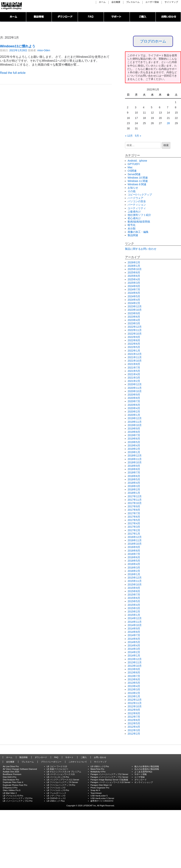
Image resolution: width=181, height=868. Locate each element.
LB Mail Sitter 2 (10, 793)
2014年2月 (134, 652)
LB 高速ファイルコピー (57, 769)
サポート (117, 17)
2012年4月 (134, 727)
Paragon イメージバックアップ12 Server (109, 774)
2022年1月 (134, 351)
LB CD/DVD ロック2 (56, 798)
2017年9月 (134, 506)
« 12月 (129, 136)
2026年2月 (134, 262)
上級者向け (134, 212)
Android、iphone (137, 161)
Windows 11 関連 (138, 181)
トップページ (13, 17)
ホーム (102, 2)
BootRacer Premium (12, 774)
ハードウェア (135, 198)
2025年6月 (134, 276)
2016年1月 (134, 574)
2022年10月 (135, 334)
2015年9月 (134, 588)
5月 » (138, 136)
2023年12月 (135, 306)
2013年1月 (134, 696)
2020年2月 (134, 412)
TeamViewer (96, 793)
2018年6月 (134, 476)
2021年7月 (134, 368)
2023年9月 (134, 313)
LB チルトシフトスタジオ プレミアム (64, 772)
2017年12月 (135, 496)
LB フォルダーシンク (56, 793)
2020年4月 (134, 408)
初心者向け (134, 218)
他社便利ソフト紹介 (139, 215)
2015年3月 (134, 608)
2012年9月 (134, 710)
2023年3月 (134, 323)
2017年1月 (134, 534)
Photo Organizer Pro (100, 788)
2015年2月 (134, 612)
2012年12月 (135, 700)
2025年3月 (134, 283)
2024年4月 (134, 300)
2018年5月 (134, 479)
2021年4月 (134, 374)
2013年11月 (135, 662)
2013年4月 (134, 686)
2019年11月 (135, 422)
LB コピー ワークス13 (57, 766)
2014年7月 (134, 635)
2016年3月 (134, 568)
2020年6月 (134, 405)
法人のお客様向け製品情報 (147, 769)
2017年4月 (134, 523)
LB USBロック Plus (56, 801)
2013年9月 (134, 669)
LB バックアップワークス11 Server (63, 780)
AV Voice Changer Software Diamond (20, 769)
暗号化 (132, 225)
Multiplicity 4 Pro (98, 772)
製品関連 (133, 235)
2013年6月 (134, 679)
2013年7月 (134, 676)
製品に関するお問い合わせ (141, 249)
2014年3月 (134, 649)
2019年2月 (134, 449)
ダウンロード (65, 17)
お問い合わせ (168, 17)
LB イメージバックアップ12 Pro (18, 798)
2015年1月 (134, 615)
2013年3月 (134, 689)
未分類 (132, 229)
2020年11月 (135, 388)
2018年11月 (135, 459)
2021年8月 (134, 364)
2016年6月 (134, 557)
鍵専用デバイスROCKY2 (102, 801)
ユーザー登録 (152, 2)
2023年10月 (135, 310)
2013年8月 (134, 672)
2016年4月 (134, 564)
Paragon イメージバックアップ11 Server (109, 777)
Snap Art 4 (95, 790)
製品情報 (39, 17)
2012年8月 (134, 713)
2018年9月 (134, 466)
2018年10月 (135, 462)
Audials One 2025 (11, 772)
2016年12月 (135, 537)
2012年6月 (134, 720)
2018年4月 (134, 483)
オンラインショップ (144, 782)
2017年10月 (135, 503)
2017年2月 (134, 530)
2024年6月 (134, 293)
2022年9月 (134, 337)
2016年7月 (134, 554)
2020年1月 (134, 415)
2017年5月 (134, 520)
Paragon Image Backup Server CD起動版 (109, 780)
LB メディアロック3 (56, 796)
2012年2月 (134, 734)
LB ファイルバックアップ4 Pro (61, 785)
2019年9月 (134, 429)
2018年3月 (134, 486)
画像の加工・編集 (138, 232)
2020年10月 (135, 391)
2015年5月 (134, 601)
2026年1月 (134, 266)
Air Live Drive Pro (11, 766)
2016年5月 (134, 561)
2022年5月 (134, 347)
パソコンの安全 (137, 201)
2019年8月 (134, 432)
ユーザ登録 (139, 777)
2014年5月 (134, 642)
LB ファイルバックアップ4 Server (62, 782)
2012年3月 (134, 730)
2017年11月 (135, 500)
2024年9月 (134, 286)
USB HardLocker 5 (99, 796)
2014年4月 (134, 645)
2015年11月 (135, 581)
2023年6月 (134, 317)
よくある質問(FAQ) (143, 772)
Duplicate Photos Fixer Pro (15, 785)
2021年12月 (135, 354)
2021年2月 (134, 381)
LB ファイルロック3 (56, 788)
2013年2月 (134, 693)
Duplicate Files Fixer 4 (13, 782)
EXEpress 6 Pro (10, 788)
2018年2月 (134, 489)
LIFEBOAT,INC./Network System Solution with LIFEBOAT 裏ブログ (11, 6)
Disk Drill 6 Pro (10, 777)
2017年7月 (134, 513)
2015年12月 (135, 578)
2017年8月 (134, 510)
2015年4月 (134, 605)
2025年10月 (135, 269)
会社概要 (116, 2)
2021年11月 (135, 357)
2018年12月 (135, 456)
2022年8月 (134, 340)
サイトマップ (171, 2)
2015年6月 (134, 598)
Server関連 (134, 174)
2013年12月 (135, 659)
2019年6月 (134, 439)
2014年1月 (134, 656)
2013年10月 (135, 666)
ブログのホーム (153, 41)
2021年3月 (134, 378)
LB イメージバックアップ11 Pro (18, 801)
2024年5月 (134, 296)
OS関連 (132, 171)
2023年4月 (134, 320)
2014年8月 (134, 632)
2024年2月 (134, 303)
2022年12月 (135, 327)
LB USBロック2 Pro (100, 766)
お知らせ (133, 188)
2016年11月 (135, 540)
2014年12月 (135, 618)
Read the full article (13, 73)
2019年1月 (134, 452)
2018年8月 (134, 469)
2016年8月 (134, 551)
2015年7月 (134, 595)
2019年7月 (134, 435)
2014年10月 (135, 625)
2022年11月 (135, 330)
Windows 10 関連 (138, 178)
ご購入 (143, 17)
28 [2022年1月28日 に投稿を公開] (168, 123)
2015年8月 (134, 591)
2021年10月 (135, 361)
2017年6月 (134, 517)
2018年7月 (134, 472)
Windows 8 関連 (137, 184)
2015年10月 (135, 585)
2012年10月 (135, 706)
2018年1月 (134, 493)
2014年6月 (134, 639)
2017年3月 (134, 527)
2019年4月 (134, 445)
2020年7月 (134, 401)
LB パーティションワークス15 (61, 774)
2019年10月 (135, 425)
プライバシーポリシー (51, 762)
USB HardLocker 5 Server (102, 798)
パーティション (137, 205)
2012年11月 (135, 703)
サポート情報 (141, 774)
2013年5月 (134, 683)
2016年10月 (135, 544)
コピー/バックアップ (140, 195)
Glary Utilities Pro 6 (12, 790)
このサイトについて (78, 762)
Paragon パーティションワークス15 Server (110, 782)
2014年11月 (135, 622)
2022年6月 (134, 344)
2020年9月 (134, 395)
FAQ (91, 17)
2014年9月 (134, 628)
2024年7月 (134, 289)
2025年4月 (134, 279)
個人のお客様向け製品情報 (147, 766)
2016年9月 (134, 547)
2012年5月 (134, 723)
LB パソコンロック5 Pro (58, 777)
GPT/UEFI (134, 164)
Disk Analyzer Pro (11, 780)
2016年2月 (134, 571)
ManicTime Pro (97, 769)
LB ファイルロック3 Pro (58, 790)
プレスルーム (133, 2)
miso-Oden (44, 50)
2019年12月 (135, 418)
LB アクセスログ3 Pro (13, 796)
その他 (132, 191)
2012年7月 (134, 717)
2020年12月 (135, 384)
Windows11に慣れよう (18, 46)
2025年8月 (134, 272)
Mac (130, 167)
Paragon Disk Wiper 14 (101, 785)
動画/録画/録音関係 (139, 222)
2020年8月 (134, 398)
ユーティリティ (137, 208)
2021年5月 (134, 371)
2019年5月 (134, 442)
